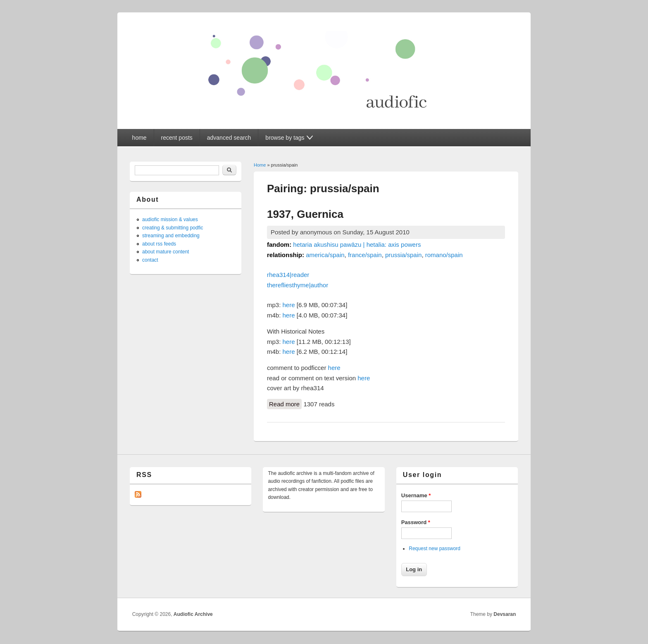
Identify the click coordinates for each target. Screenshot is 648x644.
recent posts (177, 138)
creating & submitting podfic (173, 228)
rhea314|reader (288, 275)
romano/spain (444, 255)
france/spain (365, 255)
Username (416, 495)
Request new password (435, 549)
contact (150, 260)
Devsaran (505, 614)
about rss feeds (159, 244)
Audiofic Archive (193, 614)
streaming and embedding (171, 236)
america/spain (325, 255)
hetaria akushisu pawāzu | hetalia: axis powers (357, 244)
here (289, 305)
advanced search (229, 138)
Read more (285, 403)
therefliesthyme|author (298, 285)
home (139, 138)
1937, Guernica (305, 214)
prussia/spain (403, 255)
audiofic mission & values (170, 219)
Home (260, 165)
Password (416, 522)
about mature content (166, 252)
